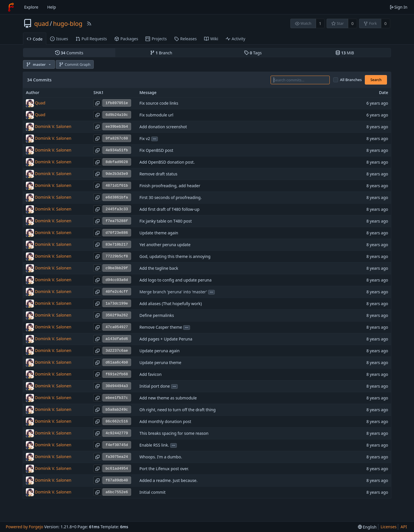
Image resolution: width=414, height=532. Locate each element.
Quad (40, 103)
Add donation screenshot (163, 127)
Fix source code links (159, 103)
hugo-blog (68, 24)
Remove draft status (158, 174)
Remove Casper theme (161, 327)
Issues (59, 39)
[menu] (367, 527)
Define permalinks (157, 316)
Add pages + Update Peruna (166, 339)
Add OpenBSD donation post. (167, 162)
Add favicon (151, 375)
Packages (126, 39)
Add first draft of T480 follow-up (169, 209)
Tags (253, 53)
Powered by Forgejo (24, 527)
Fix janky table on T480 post (166, 221)
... (155, 138)
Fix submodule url (156, 115)
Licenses (389, 527)
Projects (156, 39)
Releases (185, 39)
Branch (161, 53)
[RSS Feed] (89, 24)
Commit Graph (75, 64)
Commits (69, 53)
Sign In (398, 7)
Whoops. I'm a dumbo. (161, 457)
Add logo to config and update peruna (176, 280)
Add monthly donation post (165, 422)
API (404, 527)
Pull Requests (91, 39)
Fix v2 (145, 139)
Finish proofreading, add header (170, 186)
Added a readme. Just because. (168, 481)
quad (42, 24)
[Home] (11, 7)
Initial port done (155, 386)
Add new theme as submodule (168, 398)
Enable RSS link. (154, 445)
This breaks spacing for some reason (174, 434)
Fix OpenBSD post (156, 151)
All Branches (351, 80)
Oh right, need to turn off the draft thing (178, 410)
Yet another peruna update (165, 245)
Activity (235, 39)
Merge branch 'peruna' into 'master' (173, 292)
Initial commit (153, 492)
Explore (31, 7)
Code (35, 39)
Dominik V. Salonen (53, 126)
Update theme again (159, 233)
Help (52, 7)
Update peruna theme (160, 363)
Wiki (211, 39)
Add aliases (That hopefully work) (171, 304)
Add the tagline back (159, 268)
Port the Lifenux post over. (164, 469)
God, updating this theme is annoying (175, 257)
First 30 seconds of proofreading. (170, 198)
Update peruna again (160, 351)
